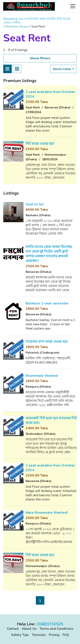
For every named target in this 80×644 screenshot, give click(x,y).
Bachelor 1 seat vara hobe (47, 303)
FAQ (66, 635)
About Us (29, 629)
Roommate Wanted (42, 376)
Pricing (54, 635)
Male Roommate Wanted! (47, 513)
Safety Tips (20, 635)
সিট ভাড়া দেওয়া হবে (40, 144)
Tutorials (39, 635)
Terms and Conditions (56, 629)
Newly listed (63, 69)
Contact (13, 629)
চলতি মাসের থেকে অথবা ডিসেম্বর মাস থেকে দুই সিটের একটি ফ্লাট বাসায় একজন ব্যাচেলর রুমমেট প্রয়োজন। (49, 254)
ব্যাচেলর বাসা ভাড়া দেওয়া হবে (47, 342)
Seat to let (35, 204)
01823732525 (50, 624)
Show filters (40, 58)
